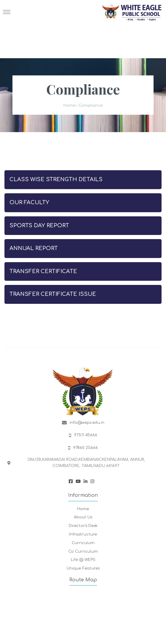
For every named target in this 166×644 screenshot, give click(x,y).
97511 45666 (86, 435)
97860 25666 (86, 448)
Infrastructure (83, 534)
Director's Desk (83, 526)
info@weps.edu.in (87, 423)
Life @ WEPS (83, 560)
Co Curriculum (83, 551)
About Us (83, 517)
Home (69, 106)
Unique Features (83, 568)
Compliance (91, 106)
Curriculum (83, 543)
